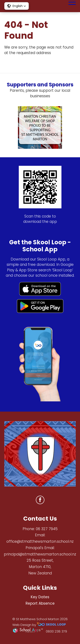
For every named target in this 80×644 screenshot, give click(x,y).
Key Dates (40, 597)
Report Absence (40, 603)
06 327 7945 (47, 529)
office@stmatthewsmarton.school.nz (40, 541)
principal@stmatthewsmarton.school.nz (40, 554)
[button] (17, 6)
